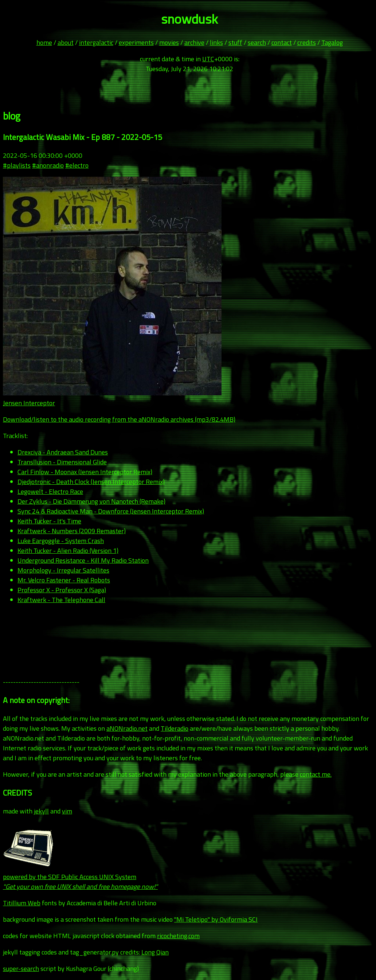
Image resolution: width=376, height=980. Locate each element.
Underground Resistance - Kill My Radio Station (83, 560)
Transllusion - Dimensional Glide (62, 462)
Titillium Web (22, 903)
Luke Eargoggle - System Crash (61, 541)
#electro (77, 165)
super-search (21, 969)
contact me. (316, 774)
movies (169, 42)
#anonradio (48, 165)
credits (307, 42)
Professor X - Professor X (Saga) (62, 590)
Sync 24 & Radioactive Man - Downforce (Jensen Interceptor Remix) (111, 511)
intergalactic (96, 42)
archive (194, 42)
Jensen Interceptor (29, 403)
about (66, 42)
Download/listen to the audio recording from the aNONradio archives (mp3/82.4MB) (119, 419)
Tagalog (332, 42)
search (257, 42)
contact (282, 42)
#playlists (17, 165)
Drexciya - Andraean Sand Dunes (63, 452)
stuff (235, 42)
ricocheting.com (178, 936)
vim (67, 811)
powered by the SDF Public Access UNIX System (80, 877)
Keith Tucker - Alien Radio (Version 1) (68, 550)
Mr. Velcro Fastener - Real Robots (64, 580)
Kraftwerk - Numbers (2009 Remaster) (72, 531)
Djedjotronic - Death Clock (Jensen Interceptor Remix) (91, 482)
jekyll (41, 811)
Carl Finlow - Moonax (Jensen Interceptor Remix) (85, 472)
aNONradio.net (127, 728)
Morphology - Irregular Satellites (63, 570)
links (216, 42)
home (44, 42)
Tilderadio (175, 728)
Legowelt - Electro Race (50, 491)
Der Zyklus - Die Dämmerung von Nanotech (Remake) (91, 501)
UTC (208, 59)
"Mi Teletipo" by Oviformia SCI (216, 919)
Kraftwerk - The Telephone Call (61, 600)
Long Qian (155, 952)
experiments (136, 42)
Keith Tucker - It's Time (49, 521)
